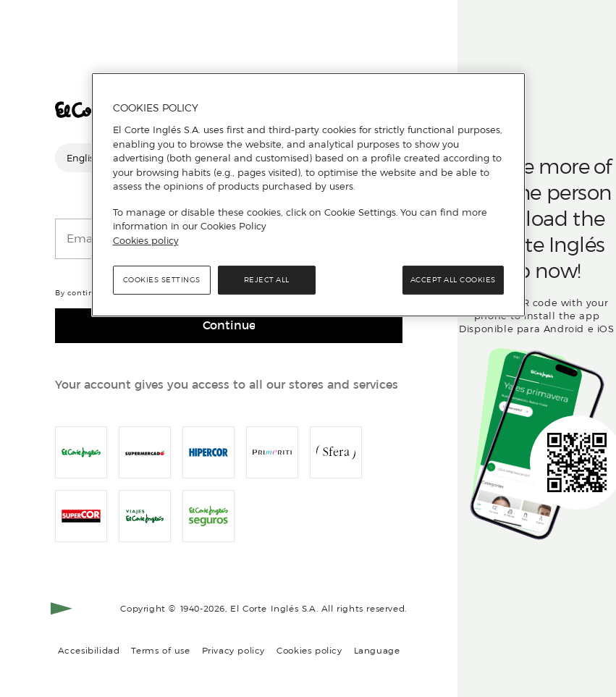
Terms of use (160, 650)
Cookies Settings (162, 280)
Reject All (267, 280)
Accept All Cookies (453, 280)
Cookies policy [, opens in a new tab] (146, 240)
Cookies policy (309, 650)
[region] (308, 195)
